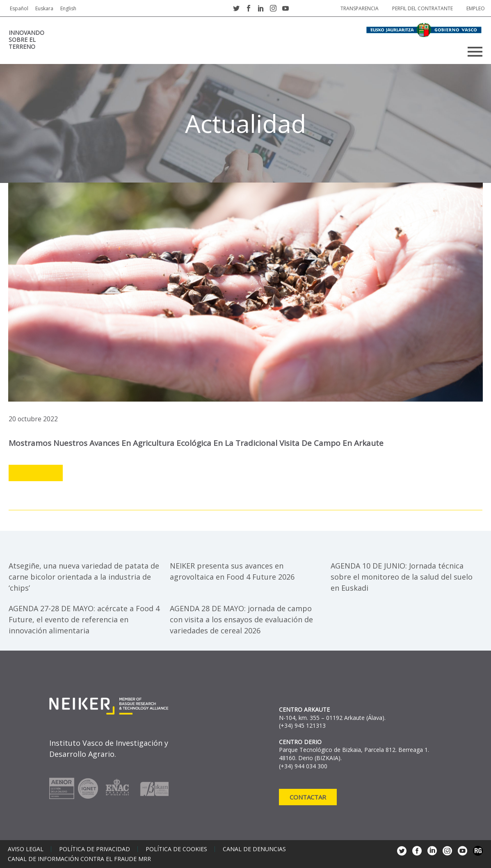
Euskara (44, 8)
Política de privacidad (95, 849)
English (68, 8)
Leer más (36, 473)
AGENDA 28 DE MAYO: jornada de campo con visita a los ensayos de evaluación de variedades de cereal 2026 (241, 619)
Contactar (308, 797)
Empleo (476, 8)
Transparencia (360, 8)
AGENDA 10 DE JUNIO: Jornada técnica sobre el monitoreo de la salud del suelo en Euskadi (402, 577)
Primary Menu (475, 52)
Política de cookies (176, 849)
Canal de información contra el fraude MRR (79, 859)
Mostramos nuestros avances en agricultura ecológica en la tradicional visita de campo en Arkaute (196, 443)
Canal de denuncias (254, 849)
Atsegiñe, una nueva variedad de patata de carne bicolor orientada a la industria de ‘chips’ (84, 577)
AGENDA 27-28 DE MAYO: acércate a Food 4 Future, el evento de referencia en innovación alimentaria (84, 619)
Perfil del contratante (422, 8)
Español (19, 8)
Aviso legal (26, 849)
